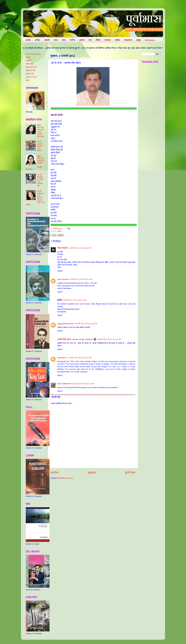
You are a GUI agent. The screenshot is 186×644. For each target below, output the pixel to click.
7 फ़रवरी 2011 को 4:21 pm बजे (86, 324)
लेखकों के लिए (30, 70)
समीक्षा (118, 40)
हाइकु (139, 40)
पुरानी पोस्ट (130, 473)
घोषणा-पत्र (29, 64)
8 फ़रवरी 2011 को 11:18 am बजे (109, 339)
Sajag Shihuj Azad (65, 324)
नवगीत (72, 40)
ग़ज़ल (56, 40)
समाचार (108, 40)
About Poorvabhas (33, 54)
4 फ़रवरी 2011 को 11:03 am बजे (74, 300)
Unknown (62, 358)
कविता (37, 40)
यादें (90, 40)
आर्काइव (28, 61)
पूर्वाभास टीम (30, 74)
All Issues (150, 40)
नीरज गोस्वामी (62, 248)
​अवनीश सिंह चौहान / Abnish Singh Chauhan (75, 339)
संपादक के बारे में (31, 77)
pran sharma (63, 279)
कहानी (47, 40)
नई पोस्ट (55, 473)
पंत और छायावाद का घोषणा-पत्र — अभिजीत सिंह (41, 180)
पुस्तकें (82, 40)
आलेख (28, 40)
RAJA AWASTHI (64, 384)
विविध (98, 40)
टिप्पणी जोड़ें (56, 397)
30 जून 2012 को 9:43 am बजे (83, 384)
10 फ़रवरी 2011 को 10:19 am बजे (79, 358)
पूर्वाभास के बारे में (31, 67)
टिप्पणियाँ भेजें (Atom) (66, 478)
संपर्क (28, 80)
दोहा (64, 40)
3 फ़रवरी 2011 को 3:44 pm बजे (80, 248)
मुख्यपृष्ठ (92, 473)
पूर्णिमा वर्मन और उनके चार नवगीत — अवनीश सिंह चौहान (41, 131)
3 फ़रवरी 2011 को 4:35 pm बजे (81, 279)
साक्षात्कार (128, 40)
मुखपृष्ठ (28, 57)
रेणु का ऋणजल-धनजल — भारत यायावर (41, 146)
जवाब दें (60, 271)
